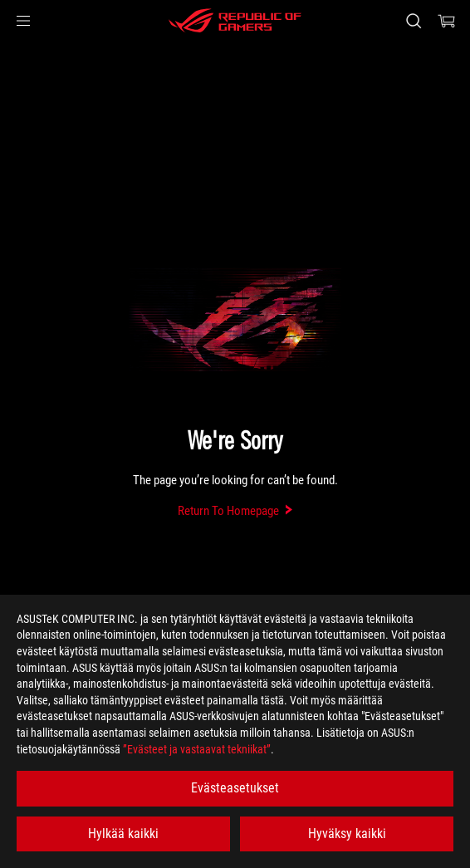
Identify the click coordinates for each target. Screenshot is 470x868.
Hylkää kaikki (123, 834)
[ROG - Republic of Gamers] (235, 21)
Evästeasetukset (235, 788)
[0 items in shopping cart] (447, 21)
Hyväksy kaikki (347, 834)
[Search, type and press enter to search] (413, 21)
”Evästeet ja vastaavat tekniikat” (197, 749)
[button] (23, 21)
